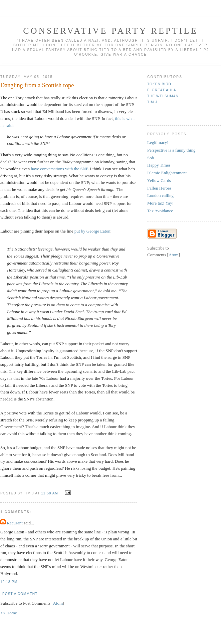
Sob (151, 158)
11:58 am (50, 493)
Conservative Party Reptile (110, 31)
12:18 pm (9, 582)
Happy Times (159, 165)
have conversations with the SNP (59, 169)
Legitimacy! (158, 142)
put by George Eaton (92, 231)
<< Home (9, 613)
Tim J (152, 102)
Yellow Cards (159, 180)
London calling (160, 195)
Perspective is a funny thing (171, 150)
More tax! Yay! (160, 203)
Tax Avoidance (160, 211)
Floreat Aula (162, 90)
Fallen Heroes (159, 188)
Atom (58, 603)
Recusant (15, 523)
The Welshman (163, 96)
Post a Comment (20, 594)
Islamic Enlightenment (167, 173)
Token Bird (159, 84)
